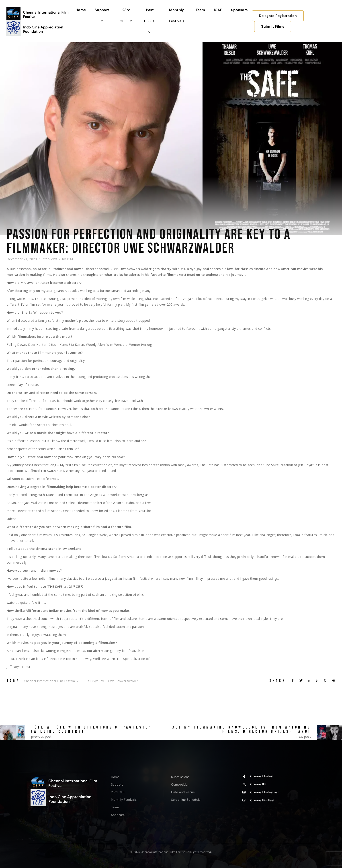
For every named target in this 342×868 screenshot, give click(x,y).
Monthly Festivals (177, 15)
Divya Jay (97, 681)
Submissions (180, 777)
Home (81, 10)
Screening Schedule (186, 800)
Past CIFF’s (150, 21)
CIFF (83, 681)
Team (200, 10)
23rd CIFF (126, 16)
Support (103, 16)
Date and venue (183, 792)
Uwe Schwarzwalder (123, 681)
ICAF (218, 10)
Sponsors (239, 10)
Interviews (49, 259)
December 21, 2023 (22, 259)
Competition (180, 784)
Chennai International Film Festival (50, 681)
